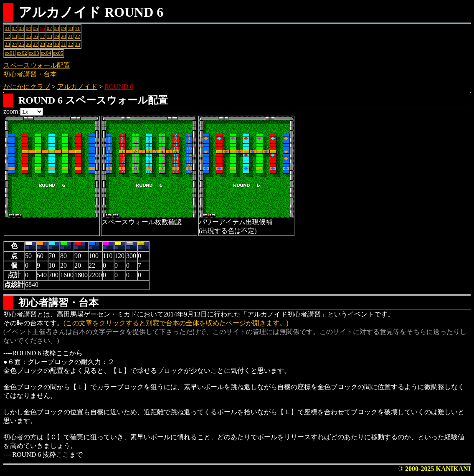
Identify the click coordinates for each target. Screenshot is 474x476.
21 (70, 36)
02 (14, 28)
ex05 (58, 53)
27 (35, 44)
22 (77, 36)
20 (63, 36)
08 (57, 28)
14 (22, 36)
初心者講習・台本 (30, 74)
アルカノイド (77, 87)
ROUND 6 (119, 87)
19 (57, 36)
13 (14, 36)
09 (63, 28)
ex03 (34, 53)
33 (77, 44)
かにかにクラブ (27, 87)
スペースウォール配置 (37, 65)
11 (77, 28)
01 (7, 28)
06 (42, 28)
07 (49, 28)
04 (28, 28)
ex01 (10, 53)
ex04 (46, 53)
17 (42, 36)
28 (42, 44)
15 (28, 36)
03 (22, 28)
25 (22, 44)
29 (49, 44)
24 (14, 44)
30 (57, 44)
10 (70, 28)
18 (49, 36)
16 (35, 36)
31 (63, 44)
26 (28, 44)
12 (7, 36)
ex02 (22, 53)
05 (35, 28)
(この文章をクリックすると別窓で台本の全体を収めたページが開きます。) (176, 323)
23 (7, 44)
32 (70, 44)
